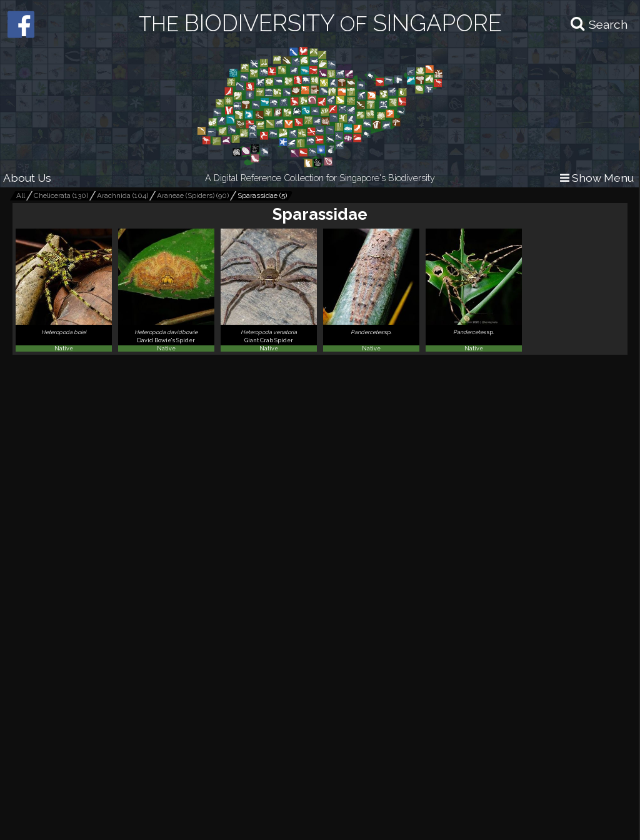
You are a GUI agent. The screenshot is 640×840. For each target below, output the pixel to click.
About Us (27, 178)
